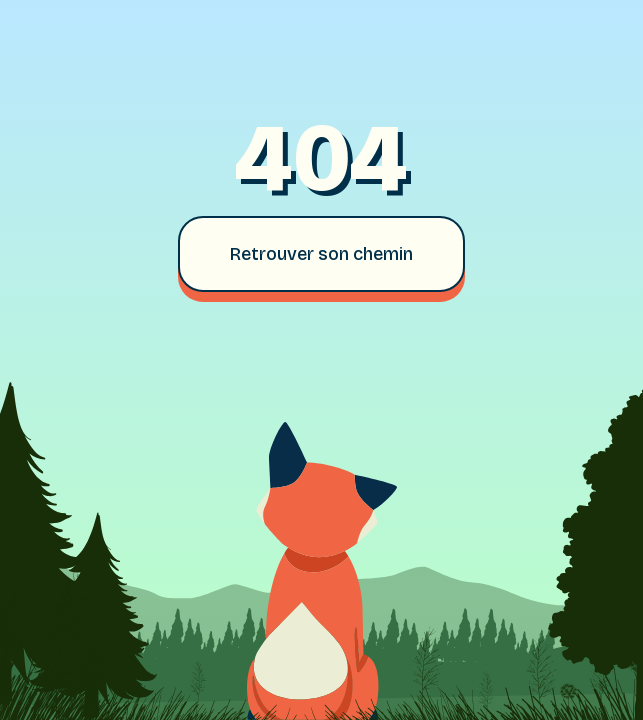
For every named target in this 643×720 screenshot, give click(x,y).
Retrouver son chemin (321, 254)
